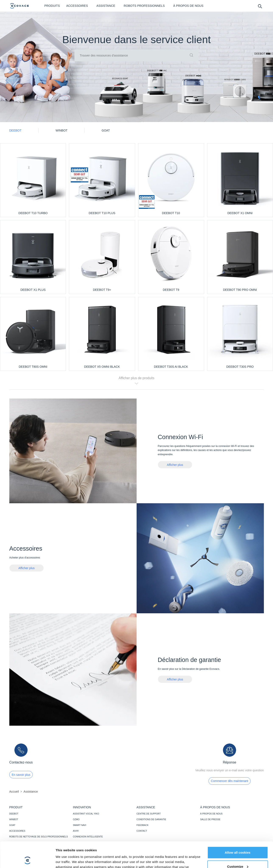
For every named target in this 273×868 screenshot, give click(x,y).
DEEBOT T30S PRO (240, 367)
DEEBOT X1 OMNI (240, 213)
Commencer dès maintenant (230, 781)
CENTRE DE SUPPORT (149, 814)
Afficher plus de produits (136, 381)
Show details (65, 860)
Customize (238, 842)
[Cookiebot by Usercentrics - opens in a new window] (27, 860)
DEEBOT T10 (171, 213)
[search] (260, 6)
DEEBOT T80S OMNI (33, 367)
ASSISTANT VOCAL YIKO (86, 814)
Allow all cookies (238, 828)
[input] (136, 55)
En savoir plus (21, 775)
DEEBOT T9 (171, 290)
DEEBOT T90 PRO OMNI (240, 290)
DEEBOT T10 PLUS (102, 213)
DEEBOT (14, 814)
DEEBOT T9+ (102, 290)
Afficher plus (175, 465)
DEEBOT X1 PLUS (33, 290)
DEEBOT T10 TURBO (33, 213)
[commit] (191, 55)
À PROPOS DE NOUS (211, 814)
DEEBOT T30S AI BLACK (171, 367)
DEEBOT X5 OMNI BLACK (102, 367)
